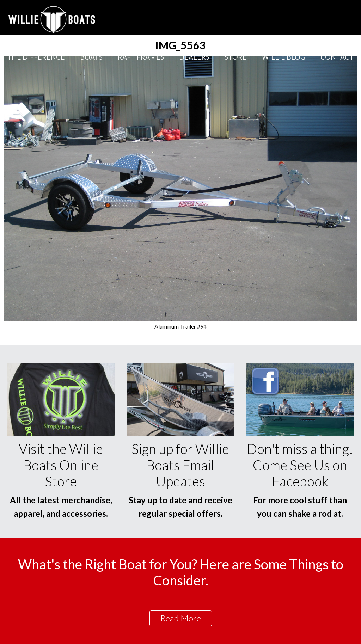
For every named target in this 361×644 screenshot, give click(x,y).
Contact (337, 57)
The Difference (36, 57)
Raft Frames (141, 57)
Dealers (194, 57)
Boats (91, 57)
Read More (181, 618)
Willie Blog (284, 57)
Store (236, 57)
